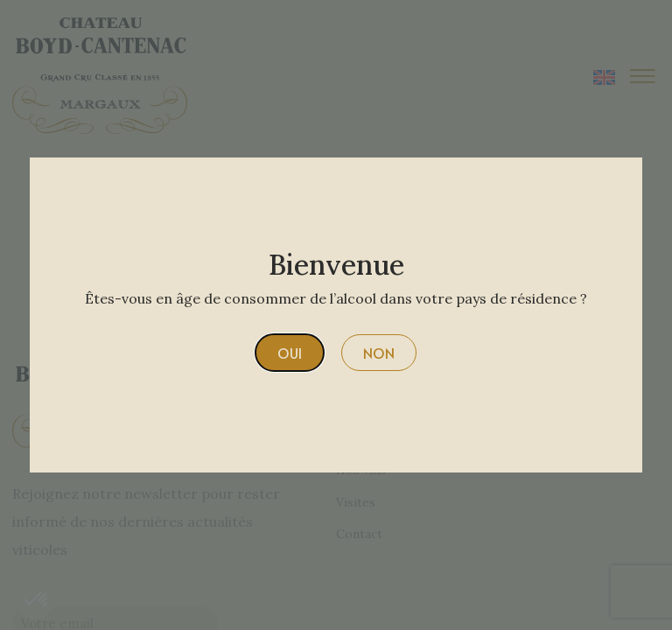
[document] (336, 315)
